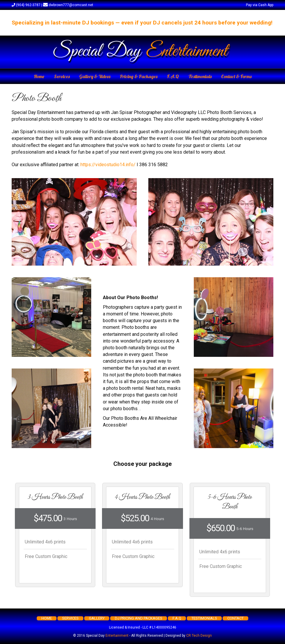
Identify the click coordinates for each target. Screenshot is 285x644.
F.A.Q (173, 76)
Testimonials (200, 76)
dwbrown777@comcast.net (68, 5)
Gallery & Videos (95, 76)
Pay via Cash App (260, 5)
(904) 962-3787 (26, 5)
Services (62, 76)
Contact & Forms (236, 76)
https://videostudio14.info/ (108, 165)
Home (39, 76)
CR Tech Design (199, 636)
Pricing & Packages (139, 76)
